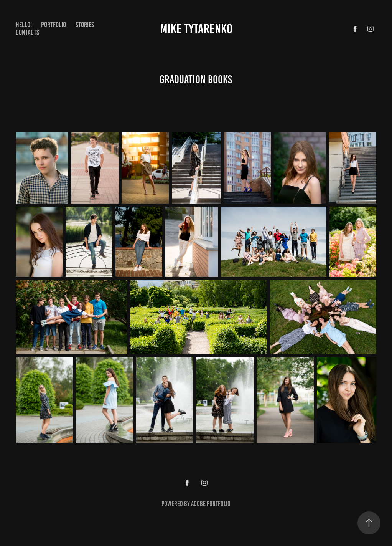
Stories (85, 25)
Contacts (27, 32)
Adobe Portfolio (211, 504)
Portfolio (54, 25)
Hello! (24, 25)
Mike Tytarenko (196, 29)
